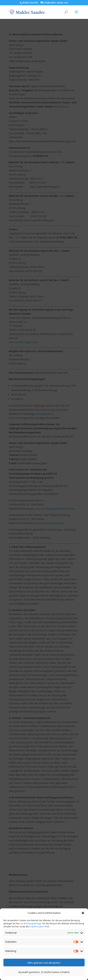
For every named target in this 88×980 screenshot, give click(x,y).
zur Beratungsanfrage (31, 927)
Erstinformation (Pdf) (39, 930)
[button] (83, 917)
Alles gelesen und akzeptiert (44, 966)
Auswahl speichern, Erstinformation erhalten (44, 976)
